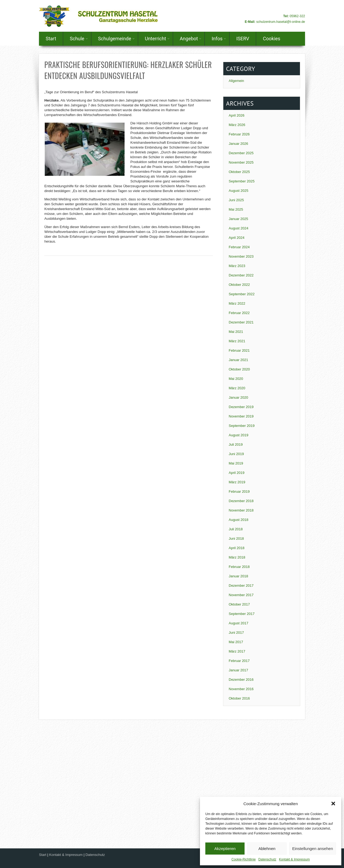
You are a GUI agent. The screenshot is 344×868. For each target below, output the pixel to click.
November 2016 (241, 689)
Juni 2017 (236, 633)
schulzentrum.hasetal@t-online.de (281, 22)
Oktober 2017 (239, 604)
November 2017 (241, 595)
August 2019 (239, 435)
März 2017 (237, 651)
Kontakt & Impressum (294, 859)
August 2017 (239, 623)
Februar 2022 (239, 313)
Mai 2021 (236, 332)
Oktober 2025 (239, 172)
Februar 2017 (239, 661)
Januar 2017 (238, 670)
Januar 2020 (238, 397)
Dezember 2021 (241, 322)
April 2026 (237, 115)
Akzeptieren (225, 849)
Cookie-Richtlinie (243, 859)
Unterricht (157, 39)
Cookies (272, 39)
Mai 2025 (236, 209)
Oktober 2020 (239, 369)
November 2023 (241, 256)
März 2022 (237, 303)
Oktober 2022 (239, 285)
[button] (333, 804)
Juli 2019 (236, 444)
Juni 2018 (236, 539)
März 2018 (237, 557)
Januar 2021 (238, 360)
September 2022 (242, 294)
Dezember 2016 (241, 680)
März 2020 (237, 388)
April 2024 (237, 238)
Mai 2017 (236, 642)
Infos (219, 39)
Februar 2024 (239, 247)
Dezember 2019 (241, 407)
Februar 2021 (239, 350)
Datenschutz (267, 859)
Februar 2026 (239, 134)
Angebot (191, 39)
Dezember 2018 (241, 501)
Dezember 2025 (241, 153)
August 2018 (239, 520)
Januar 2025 (238, 219)
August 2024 (239, 228)
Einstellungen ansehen (313, 849)
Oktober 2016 (239, 698)
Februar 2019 (239, 491)
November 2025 (241, 162)
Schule (79, 39)
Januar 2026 (238, 144)
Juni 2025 (236, 200)
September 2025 (242, 181)
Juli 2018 (236, 529)
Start (51, 39)
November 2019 (241, 416)
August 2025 (239, 191)
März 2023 (237, 266)
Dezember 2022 (241, 275)
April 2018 (237, 548)
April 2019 (237, 473)
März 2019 (237, 482)
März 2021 (237, 341)
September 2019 (242, 426)
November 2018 (241, 510)
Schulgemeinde (116, 39)
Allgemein (236, 81)
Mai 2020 (236, 379)
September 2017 (242, 614)
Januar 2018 (238, 576)
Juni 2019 (236, 454)
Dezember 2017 (241, 586)
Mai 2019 (236, 463)
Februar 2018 (239, 567)
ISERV (243, 39)
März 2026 (237, 125)
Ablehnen (267, 849)
